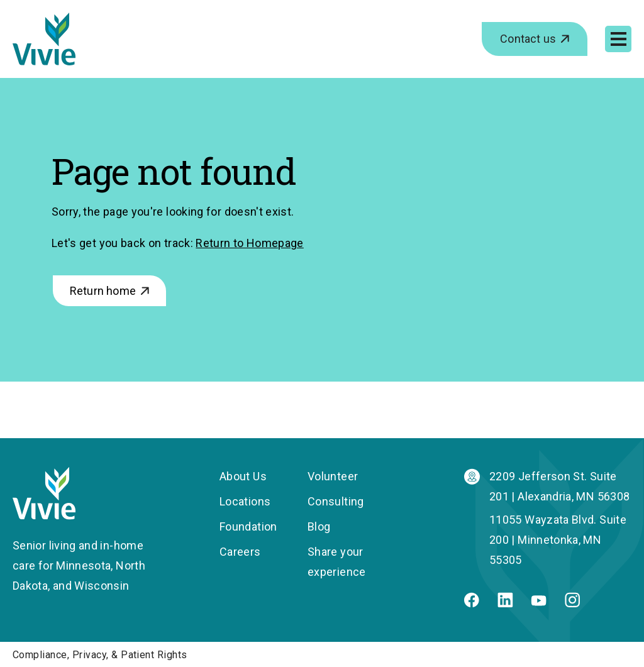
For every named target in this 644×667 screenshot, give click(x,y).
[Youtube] (539, 602)
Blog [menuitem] (319, 526)
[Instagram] (572, 603)
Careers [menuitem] (240, 552)
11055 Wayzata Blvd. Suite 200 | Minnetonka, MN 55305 (558, 540)
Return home (103, 291)
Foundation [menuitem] (248, 526)
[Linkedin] (505, 603)
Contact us (528, 39)
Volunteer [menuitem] (333, 476)
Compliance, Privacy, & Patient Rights (100, 655)
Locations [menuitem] (245, 501)
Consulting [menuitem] (336, 501)
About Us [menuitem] (243, 476)
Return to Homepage (249, 243)
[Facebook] (472, 603)
